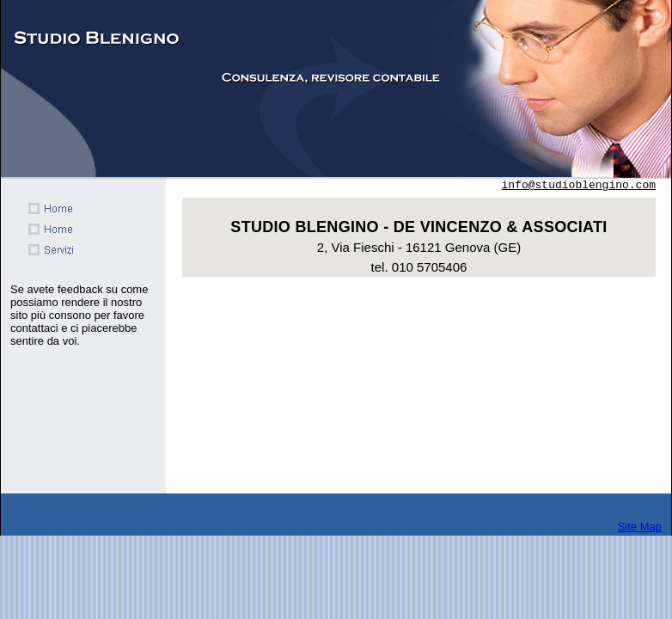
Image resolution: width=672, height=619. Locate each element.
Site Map (640, 527)
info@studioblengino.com (579, 185)
